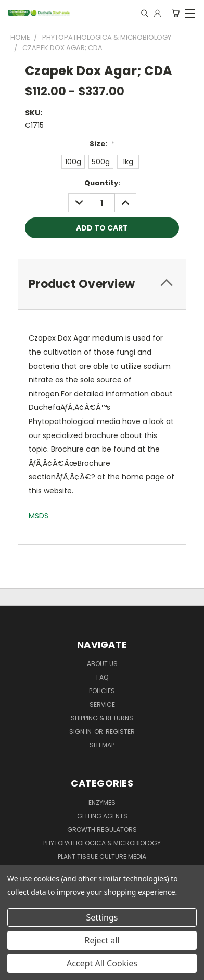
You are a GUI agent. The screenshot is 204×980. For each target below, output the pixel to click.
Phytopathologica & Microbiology (102, 843)
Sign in (81, 731)
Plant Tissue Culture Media (102, 857)
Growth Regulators (102, 830)
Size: (102, 144)
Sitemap (102, 745)
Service (102, 704)
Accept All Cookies (102, 963)
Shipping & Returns (102, 718)
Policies (102, 691)
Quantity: (102, 183)
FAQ (102, 677)
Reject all (102, 940)
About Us (102, 664)
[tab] (102, 284)
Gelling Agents (102, 816)
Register (120, 731)
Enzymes (102, 802)
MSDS (39, 516)
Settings (102, 917)
